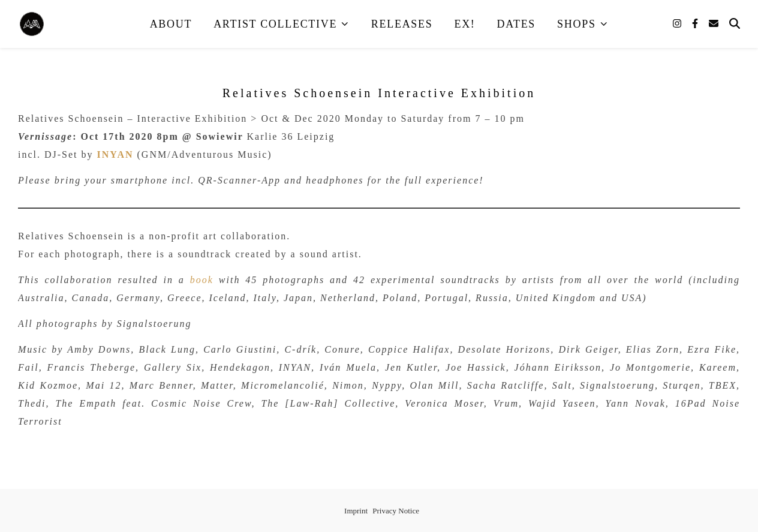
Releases (402, 24)
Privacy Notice (396, 511)
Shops (577, 24)
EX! (464, 24)
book (202, 280)
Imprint (356, 511)
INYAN (115, 154)
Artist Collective (275, 24)
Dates (517, 24)
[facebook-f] (696, 24)
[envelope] (714, 24)
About (171, 24)
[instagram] (678, 24)
